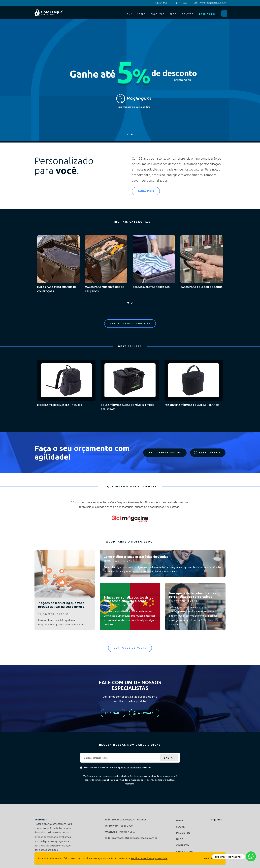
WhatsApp (143, 713)
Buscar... (224, 14)
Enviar (169, 758)
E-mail (112, 713)
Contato (188, 14)
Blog (173, 14)
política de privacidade (130, 768)
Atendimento (207, 453)
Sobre (141, 14)
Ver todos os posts (130, 648)
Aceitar (210, 858)
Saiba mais (146, 191)
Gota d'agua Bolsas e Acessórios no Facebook (215, 825)
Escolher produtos (164, 453)
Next (223, 512)
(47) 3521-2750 (161, 3)
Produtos (158, 14)
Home (128, 14)
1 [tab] (128, 135)
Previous (37, 512)
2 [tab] (132, 135)
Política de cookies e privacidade (149, 858)
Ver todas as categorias (130, 323)
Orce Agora (207, 14)
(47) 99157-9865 (180, 3)
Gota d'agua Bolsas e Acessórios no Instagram (222, 825)
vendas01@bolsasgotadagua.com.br (210, 3)
